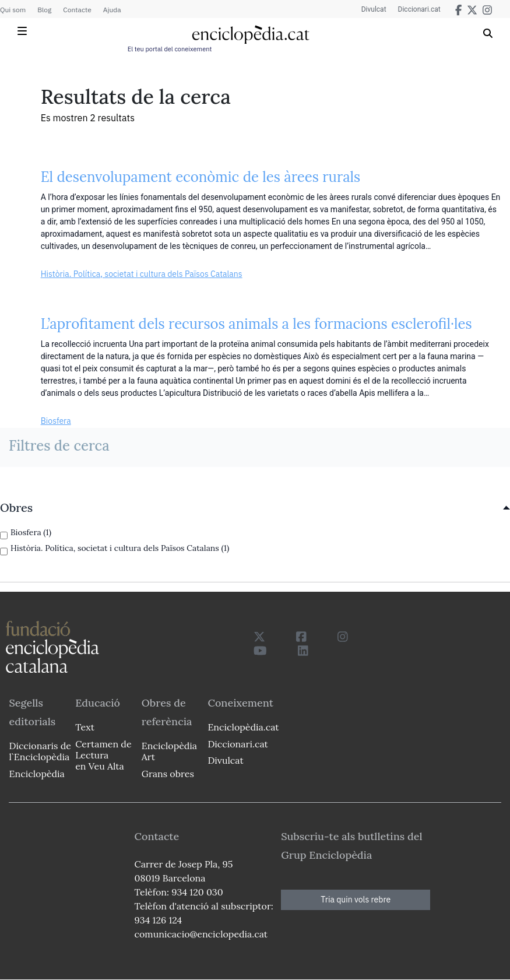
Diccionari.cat (419, 9)
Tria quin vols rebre (356, 900)
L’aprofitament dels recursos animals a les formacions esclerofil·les (256, 324)
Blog (44, 10)
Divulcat (374, 9)
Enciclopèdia (36, 774)
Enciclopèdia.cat (242, 727)
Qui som (13, 10)
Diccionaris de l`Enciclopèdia (40, 751)
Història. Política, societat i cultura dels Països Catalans (142, 274)
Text (85, 727)
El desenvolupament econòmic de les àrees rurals (201, 177)
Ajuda (112, 10)
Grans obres (168, 774)
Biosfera (56, 421)
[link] (255, 508)
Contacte (77, 10)
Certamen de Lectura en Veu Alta (103, 755)
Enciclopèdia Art (169, 751)
